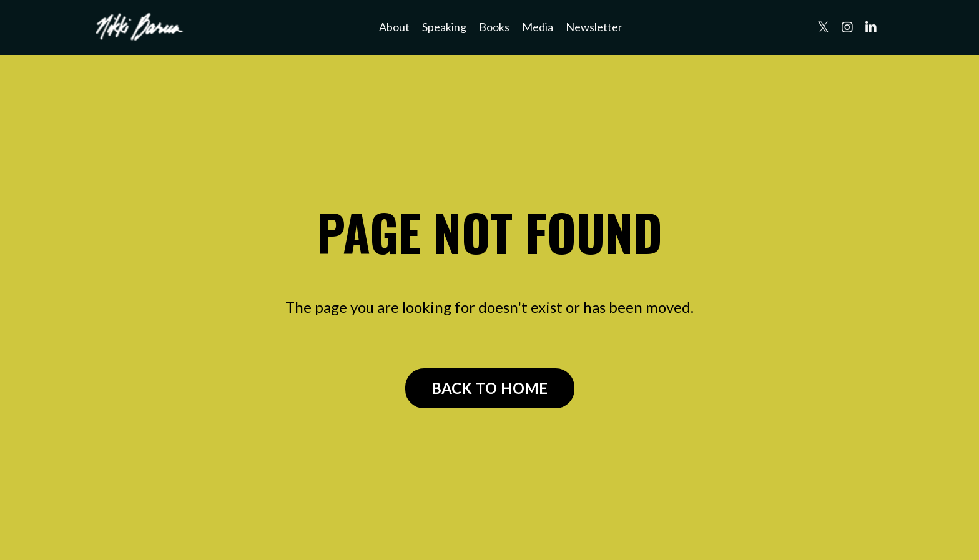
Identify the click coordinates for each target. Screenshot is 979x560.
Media (538, 27)
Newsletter (594, 27)
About (394, 27)
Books (494, 27)
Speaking (444, 27)
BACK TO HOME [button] (490, 388)
